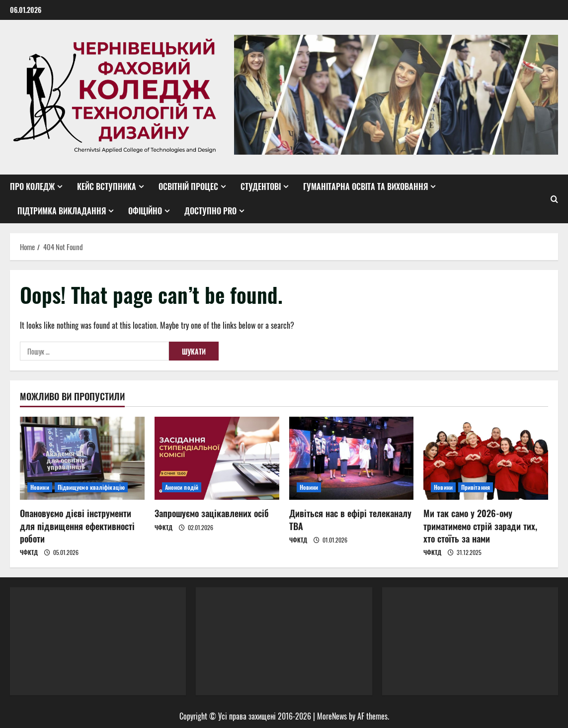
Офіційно (145, 211)
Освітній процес (188, 186)
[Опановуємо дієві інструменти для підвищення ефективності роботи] (82, 458)
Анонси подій (182, 487)
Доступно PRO (210, 211)
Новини (40, 487)
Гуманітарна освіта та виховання (365, 186)
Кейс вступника (107, 186)
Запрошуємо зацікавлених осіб (212, 513)
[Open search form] (554, 199)
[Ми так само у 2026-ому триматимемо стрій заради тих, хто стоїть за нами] (486, 458)
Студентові (261, 186)
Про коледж (32, 186)
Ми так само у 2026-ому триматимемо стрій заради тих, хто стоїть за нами (480, 526)
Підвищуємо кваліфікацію (91, 487)
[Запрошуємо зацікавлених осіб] (217, 458)
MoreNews (332, 716)
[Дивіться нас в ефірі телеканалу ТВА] (352, 458)
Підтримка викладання (62, 211)
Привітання (476, 487)
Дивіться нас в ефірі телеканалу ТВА (350, 519)
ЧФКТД (29, 552)
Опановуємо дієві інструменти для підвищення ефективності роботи (77, 526)
